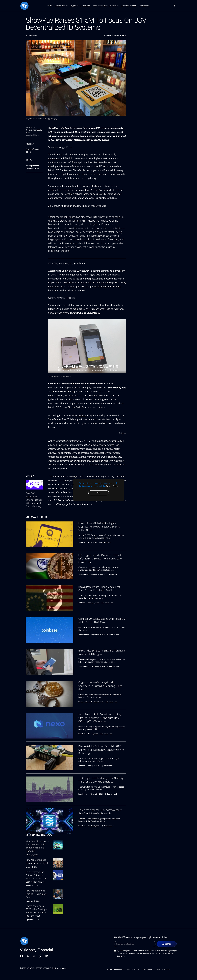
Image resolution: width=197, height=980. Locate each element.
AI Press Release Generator (106, 6)
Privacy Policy (112, 486)
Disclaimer (148, 970)
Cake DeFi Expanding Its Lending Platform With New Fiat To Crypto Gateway (34, 500)
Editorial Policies (164, 970)
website (82, 415)
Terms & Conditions (114, 970)
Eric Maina (82, 734)
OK (98, 493)
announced (54, 158)
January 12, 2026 (32, 867)
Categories (61, 6)
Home (50, 6)
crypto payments (32, 168)
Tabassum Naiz (84, 575)
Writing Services (129, 6)
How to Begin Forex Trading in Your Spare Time (36, 894)
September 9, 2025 (32, 920)
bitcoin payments (32, 166)
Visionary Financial (33, 149)
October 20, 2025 (32, 886)
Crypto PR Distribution (80, 6)
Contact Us (144, 6)
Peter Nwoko (83, 794)
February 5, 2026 (32, 855)
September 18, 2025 (33, 901)
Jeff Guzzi (82, 543)
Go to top (122, 433)
